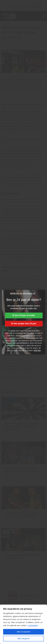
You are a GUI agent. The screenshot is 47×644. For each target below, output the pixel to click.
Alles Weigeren (24, 639)
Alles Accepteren (24, 632)
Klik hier (37, 350)
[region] (23, 624)
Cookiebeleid (33, 625)
